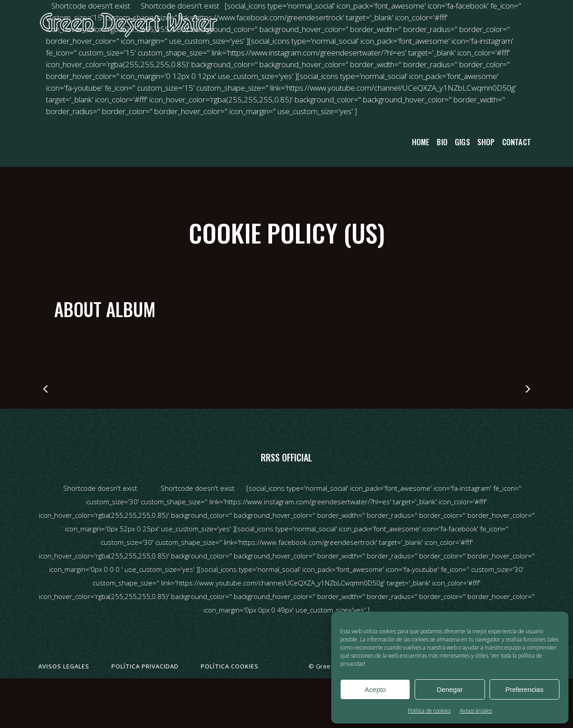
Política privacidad (145, 666)
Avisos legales (476, 711)
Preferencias (524, 689)
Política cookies (230, 666)
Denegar (450, 689)
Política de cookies (429, 711)
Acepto (375, 689)
